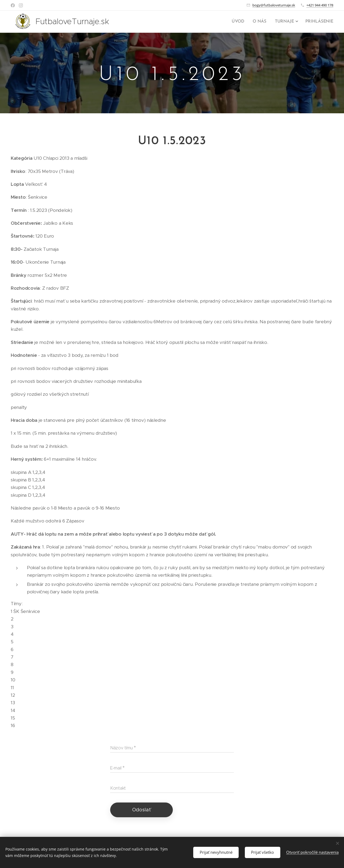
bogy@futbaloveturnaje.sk (274, 5)
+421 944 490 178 (320, 5)
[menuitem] (241, 22)
